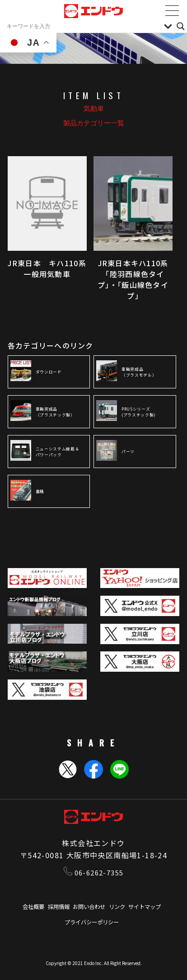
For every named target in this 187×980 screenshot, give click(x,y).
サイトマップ (152, 908)
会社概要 (25, 908)
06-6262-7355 (94, 873)
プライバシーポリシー (92, 923)
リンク (121, 908)
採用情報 (54, 908)
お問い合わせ (89, 908)
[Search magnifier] (181, 26)
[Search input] (83, 26)
